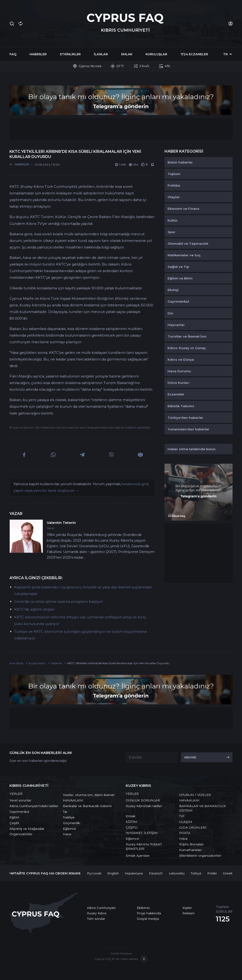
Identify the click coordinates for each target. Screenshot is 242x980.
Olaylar (174, 197)
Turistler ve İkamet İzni (187, 336)
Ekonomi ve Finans (184, 209)
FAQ (13, 54)
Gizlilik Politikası (121, 954)
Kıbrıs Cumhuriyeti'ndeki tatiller (34, 806)
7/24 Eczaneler (194, 54)
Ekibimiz (143, 908)
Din (170, 313)
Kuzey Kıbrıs (97, 913)
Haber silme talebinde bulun (192, 449)
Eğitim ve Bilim (180, 278)
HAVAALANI (73, 800)
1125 (223, 919)
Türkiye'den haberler (185, 418)
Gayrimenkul (178, 301)
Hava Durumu (179, 371)
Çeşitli (14, 823)
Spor (171, 232)
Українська (134, 873)
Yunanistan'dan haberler (188, 429)
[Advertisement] (121, 129)
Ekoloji (173, 290)
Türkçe (196, 873)
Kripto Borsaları (191, 844)
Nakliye (69, 817)
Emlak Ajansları (138, 856)
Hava (67, 834)
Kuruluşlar (156, 54)
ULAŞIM (186, 822)
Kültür (173, 220)
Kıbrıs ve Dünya (181, 359)
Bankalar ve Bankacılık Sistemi (87, 806)
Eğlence (69, 829)
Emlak (127, 54)
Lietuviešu (177, 873)
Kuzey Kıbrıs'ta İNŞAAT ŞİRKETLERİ (144, 846)
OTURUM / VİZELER (195, 795)
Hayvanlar (176, 325)
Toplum (174, 174)
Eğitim (14, 817)
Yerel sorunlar (20, 800)
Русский (94, 873)
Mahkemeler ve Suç (184, 255)
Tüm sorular (96, 919)
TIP (182, 816)
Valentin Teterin (61, 523)
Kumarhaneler (190, 850)
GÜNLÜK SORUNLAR (143, 800)
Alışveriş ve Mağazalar (27, 829)
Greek (228, 873)
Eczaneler (176, 394)
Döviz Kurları (178, 383)
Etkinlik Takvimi (181, 406)
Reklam (188, 913)
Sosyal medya (148, 919)
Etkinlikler (70, 54)
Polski (212, 873)
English (113, 873)
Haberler (38, 54)
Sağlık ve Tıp (178, 267)
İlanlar (101, 54)
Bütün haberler (180, 162)
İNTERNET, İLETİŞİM (142, 833)
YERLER (16, 794)
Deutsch (156, 873)
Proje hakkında (149, 913)
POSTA (185, 833)
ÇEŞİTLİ (132, 827)
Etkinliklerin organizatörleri (200, 856)
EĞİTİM (131, 822)
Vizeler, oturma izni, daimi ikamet (89, 795)
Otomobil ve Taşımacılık (188, 244)
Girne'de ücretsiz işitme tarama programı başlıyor (58, 601)
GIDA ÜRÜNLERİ (193, 827)
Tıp (65, 812)
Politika (174, 185)
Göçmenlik (71, 823)
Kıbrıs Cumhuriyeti (101, 908)
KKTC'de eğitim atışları (35, 609)
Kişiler (187, 908)
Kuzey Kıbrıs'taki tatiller (144, 806)
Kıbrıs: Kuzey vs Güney (187, 348)
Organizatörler (21, 834)
